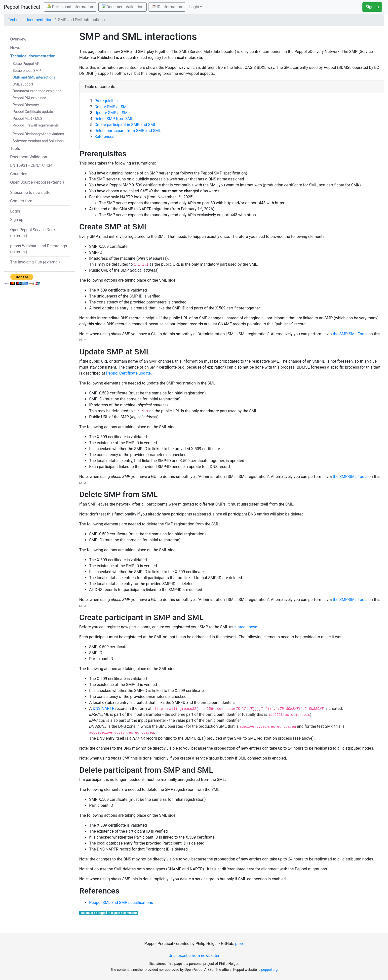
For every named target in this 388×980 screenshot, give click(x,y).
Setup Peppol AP (26, 64)
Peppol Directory (26, 105)
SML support (23, 84)
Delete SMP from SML (114, 119)
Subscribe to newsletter (31, 192)
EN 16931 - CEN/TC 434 (31, 165)
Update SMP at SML (112, 113)
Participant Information (70, 7)
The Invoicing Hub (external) (35, 262)
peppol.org (269, 970)
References (104, 137)
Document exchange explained (37, 91)
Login (15, 211)
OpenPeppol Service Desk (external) (33, 233)
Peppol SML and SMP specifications (121, 903)
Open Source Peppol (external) (37, 182)
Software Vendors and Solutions (38, 141)
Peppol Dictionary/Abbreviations (38, 134)
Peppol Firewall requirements (36, 125)
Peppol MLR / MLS (27, 119)
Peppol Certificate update (33, 112)
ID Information (167, 7)
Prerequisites (106, 101)
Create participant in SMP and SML (125, 125)
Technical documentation (30, 20)
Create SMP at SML (112, 107)
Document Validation (122, 7)
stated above (246, 627)
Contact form (22, 201)
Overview (18, 39)
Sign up (372, 7)
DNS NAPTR (103, 708)
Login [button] (194, 7)
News (15, 48)
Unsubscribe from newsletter (194, 956)
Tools (15, 149)
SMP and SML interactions (34, 77)
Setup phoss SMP (27, 71)
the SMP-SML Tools (350, 334)
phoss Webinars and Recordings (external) (39, 249)
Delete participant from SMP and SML (128, 131)
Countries (19, 174)
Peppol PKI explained (29, 98)
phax (239, 944)
